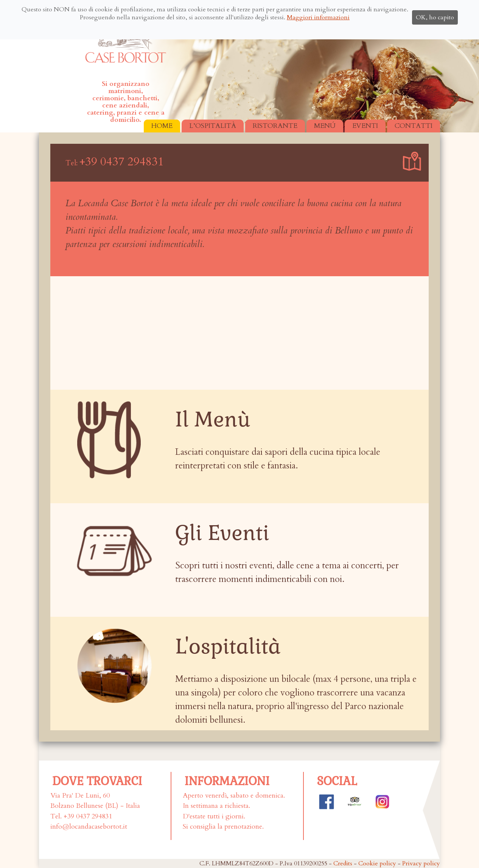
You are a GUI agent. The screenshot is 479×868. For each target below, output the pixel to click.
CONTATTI (414, 126)
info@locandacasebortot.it (89, 827)
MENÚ (325, 126)
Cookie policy (377, 863)
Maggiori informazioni (318, 17)
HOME (162, 126)
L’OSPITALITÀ (213, 126)
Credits (343, 863)
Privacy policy (421, 863)
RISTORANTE (275, 126)
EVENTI (365, 126)
